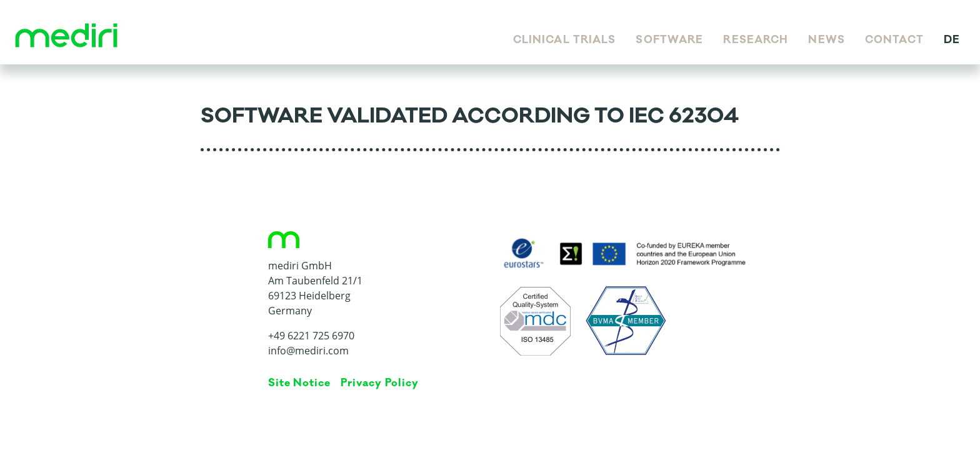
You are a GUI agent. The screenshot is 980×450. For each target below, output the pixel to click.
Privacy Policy (379, 383)
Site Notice (300, 383)
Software (669, 40)
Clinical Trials (565, 40)
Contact (894, 40)
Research (756, 40)
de (952, 40)
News (826, 40)
